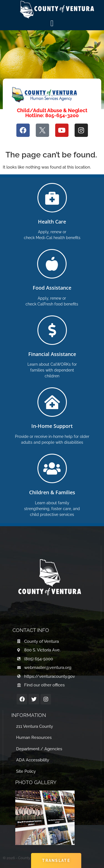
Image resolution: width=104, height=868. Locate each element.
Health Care (52, 222)
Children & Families (52, 492)
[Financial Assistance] (52, 330)
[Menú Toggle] (52, 23)
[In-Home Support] (52, 402)
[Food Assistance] (52, 264)
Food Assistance (52, 288)
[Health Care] (52, 198)
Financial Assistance (52, 354)
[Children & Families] (52, 468)
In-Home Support (52, 426)
